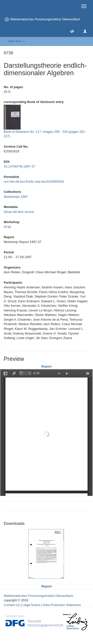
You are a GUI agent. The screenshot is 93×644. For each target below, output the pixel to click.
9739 (7, 227)
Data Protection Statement (62, 605)
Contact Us (12, 605)
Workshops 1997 (16, 197)
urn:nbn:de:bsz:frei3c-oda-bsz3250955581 (34, 182)
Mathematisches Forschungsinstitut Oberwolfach (38, 596)
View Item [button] (16, 41)
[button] (72, 31)
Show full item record (19, 212)
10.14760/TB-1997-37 (19, 166)
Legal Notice (31, 605)
